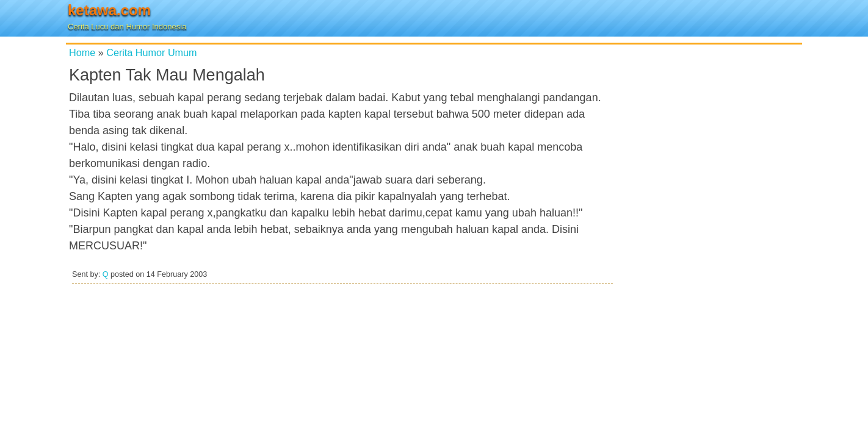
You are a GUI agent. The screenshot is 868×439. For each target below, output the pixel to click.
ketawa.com (109, 10)
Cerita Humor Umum (151, 52)
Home (82, 52)
